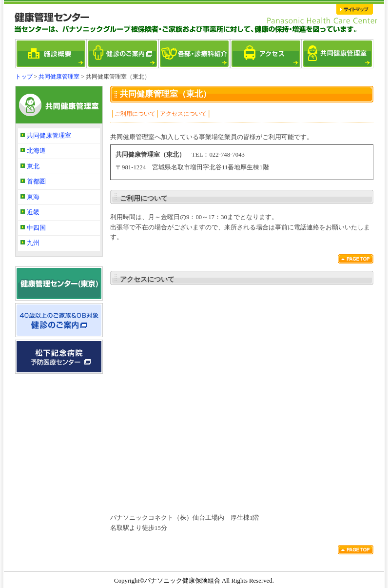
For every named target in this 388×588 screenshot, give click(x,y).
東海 (33, 197)
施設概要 (51, 54)
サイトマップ (355, 9)
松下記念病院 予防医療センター (59, 357)
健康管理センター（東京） (59, 284)
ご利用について (135, 114)
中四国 (36, 228)
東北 (33, 166)
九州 (33, 243)
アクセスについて (183, 114)
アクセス (266, 54)
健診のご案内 (123, 54)
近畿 (33, 212)
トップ (24, 77)
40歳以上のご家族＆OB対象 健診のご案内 (59, 320)
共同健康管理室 (338, 54)
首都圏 (36, 182)
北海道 (36, 151)
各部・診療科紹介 (194, 54)
